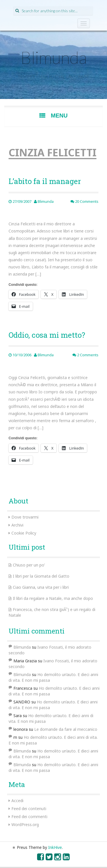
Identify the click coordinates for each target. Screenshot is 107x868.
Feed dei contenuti (29, 809)
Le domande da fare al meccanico (66, 729)
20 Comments (84, 201)
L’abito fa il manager (45, 181)
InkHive (55, 847)
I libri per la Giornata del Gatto (41, 576)
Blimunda (54, 57)
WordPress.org (25, 825)
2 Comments (85, 355)
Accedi (17, 801)
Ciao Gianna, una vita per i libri (41, 587)
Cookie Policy (24, 533)
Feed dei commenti (29, 817)
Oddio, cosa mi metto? (47, 335)
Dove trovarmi (25, 517)
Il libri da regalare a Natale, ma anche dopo (53, 598)
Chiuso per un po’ (29, 565)
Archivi (17, 525)
